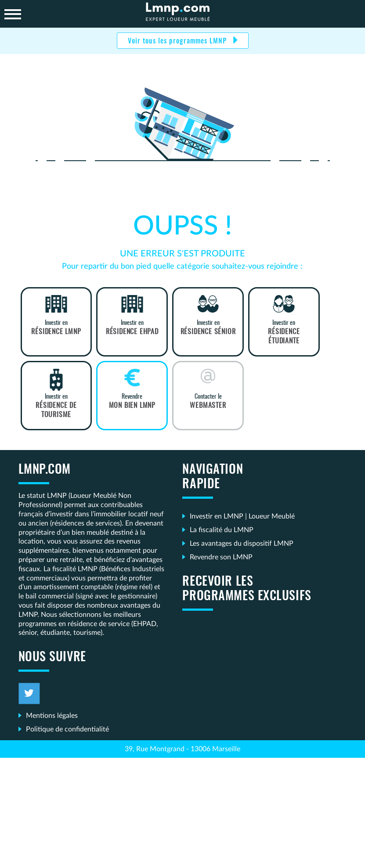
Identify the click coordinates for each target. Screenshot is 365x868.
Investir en (56, 328)
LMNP (183, 14)
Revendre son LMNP (221, 557)
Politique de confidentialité (67, 729)
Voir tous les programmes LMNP (178, 41)
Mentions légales (52, 716)
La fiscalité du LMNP (222, 530)
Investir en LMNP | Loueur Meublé (242, 516)
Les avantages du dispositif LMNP (242, 544)
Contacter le (208, 402)
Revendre (132, 402)
